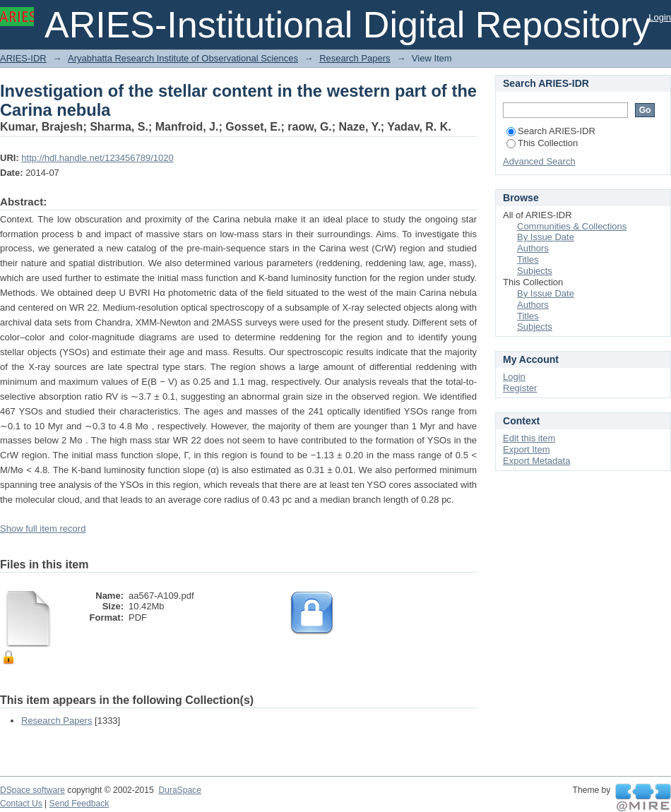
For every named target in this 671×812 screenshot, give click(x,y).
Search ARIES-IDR (551, 131)
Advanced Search (539, 161)
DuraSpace (179, 790)
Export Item (526, 449)
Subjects (535, 271)
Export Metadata (536, 461)
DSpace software (32, 790)
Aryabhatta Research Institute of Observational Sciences (183, 58)
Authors (533, 248)
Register (520, 388)
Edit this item (529, 438)
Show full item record (43, 529)
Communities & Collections (572, 226)
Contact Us (21, 804)
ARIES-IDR (23, 58)
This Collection (542, 143)
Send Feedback (79, 804)
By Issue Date (546, 237)
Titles (528, 259)
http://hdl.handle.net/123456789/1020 (97, 158)
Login (660, 17)
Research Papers (355, 58)
